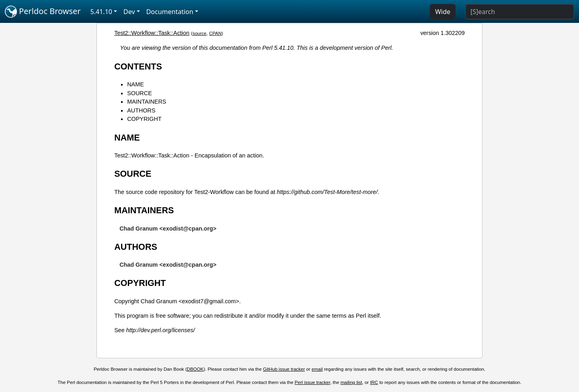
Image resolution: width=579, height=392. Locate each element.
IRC (374, 382)
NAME (136, 84)
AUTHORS (141, 110)
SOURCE (140, 93)
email (317, 369)
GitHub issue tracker (284, 369)
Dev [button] (129, 12)
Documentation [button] (170, 12)
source (200, 33)
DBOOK (195, 369)
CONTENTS (138, 66)
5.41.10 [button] (101, 12)
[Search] (520, 12)
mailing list (351, 382)
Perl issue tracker (312, 382)
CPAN (215, 33)
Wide (443, 12)
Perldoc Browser (43, 12)
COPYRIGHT (144, 119)
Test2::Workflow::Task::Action (152, 33)
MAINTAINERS (147, 102)
